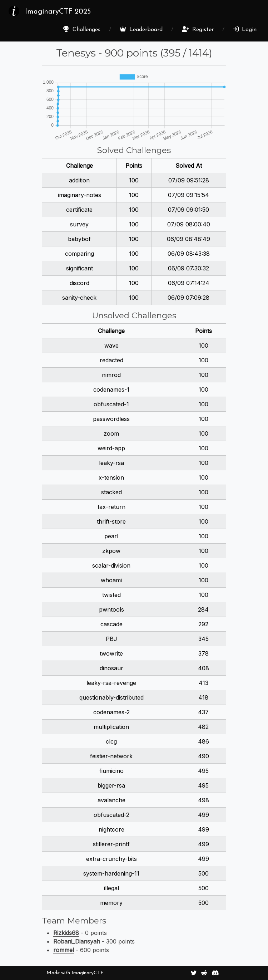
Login (245, 29)
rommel (64, 950)
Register (198, 29)
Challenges (82, 29)
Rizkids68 (66, 933)
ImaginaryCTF (88, 973)
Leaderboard (141, 29)
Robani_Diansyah (77, 941)
